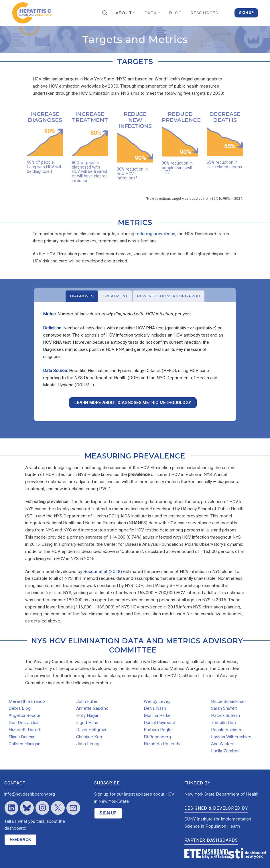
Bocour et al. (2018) (103, 572)
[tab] (82, 296)
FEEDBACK (20, 840)
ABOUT (126, 13)
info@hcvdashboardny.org (30, 794)
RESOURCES (204, 13)
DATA (152, 13)
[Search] (105, 13)
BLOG (175, 13)
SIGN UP (108, 813)
